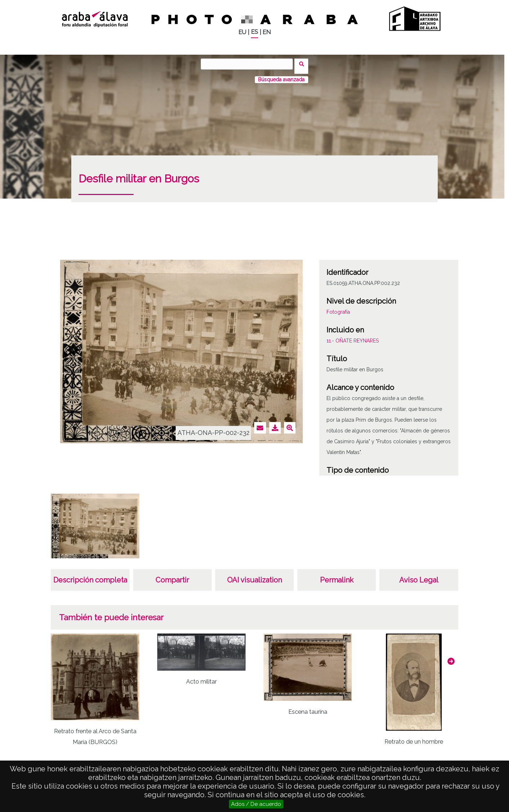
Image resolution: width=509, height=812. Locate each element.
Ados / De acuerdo (256, 804)
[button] (451, 657)
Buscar (304, 64)
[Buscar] (249, 64)
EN (267, 32)
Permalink (337, 576)
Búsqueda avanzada (281, 75)
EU (242, 32)
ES (254, 32)
